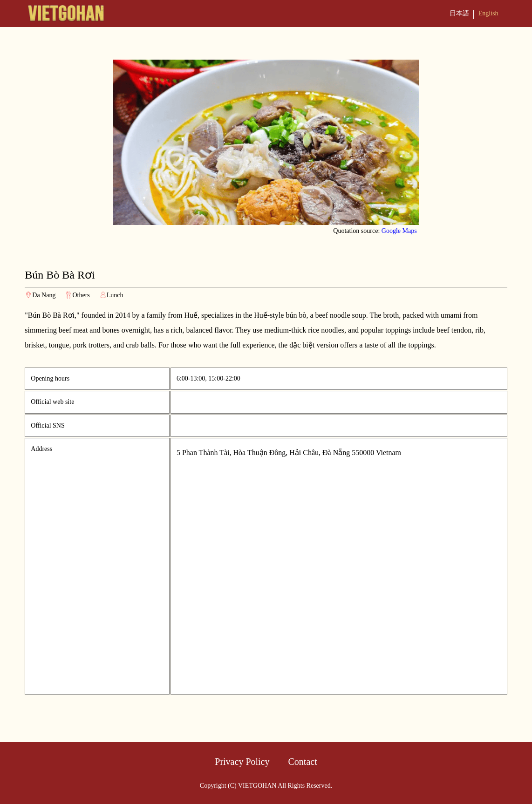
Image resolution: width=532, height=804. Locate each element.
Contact (303, 762)
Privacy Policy (242, 762)
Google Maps (399, 231)
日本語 (459, 13)
